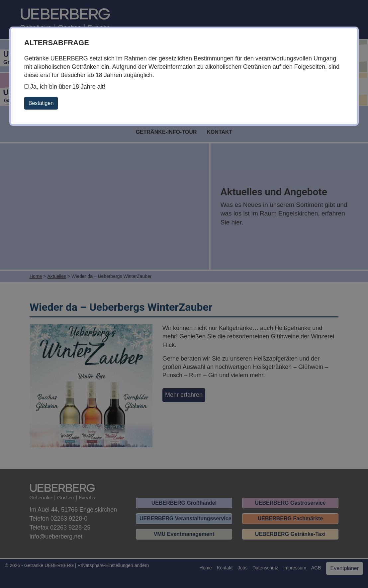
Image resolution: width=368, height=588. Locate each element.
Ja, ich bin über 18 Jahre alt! (65, 87)
